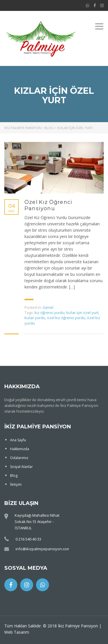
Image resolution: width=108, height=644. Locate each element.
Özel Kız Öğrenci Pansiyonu (48, 205)
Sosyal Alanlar (21, 467)
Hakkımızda (20, 449)
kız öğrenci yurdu (50, 313)
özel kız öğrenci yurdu (66, 318)
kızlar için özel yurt (82, 313)
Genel (48, 307)
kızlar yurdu (35, 318)
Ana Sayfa (18, 440)
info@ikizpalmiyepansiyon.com (43, 549)
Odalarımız (19, 458)
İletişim (16, 484)
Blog (14, 476)
